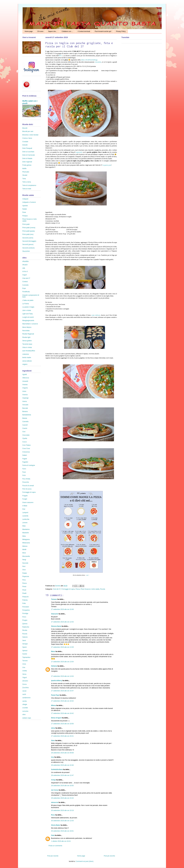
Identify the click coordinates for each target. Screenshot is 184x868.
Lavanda (25, 516)
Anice (24, 391)
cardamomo (26, 698)
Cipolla (25, 438)
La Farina (26, 304)
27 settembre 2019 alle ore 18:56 (62, 724)
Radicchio (26, 627)
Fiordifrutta (26, 292)
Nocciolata (26, 331)
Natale (25, 209)
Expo (24, 288)
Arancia (25, 395)
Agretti (25, 374)
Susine (25, 654)
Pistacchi (25, 597)
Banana (25, 411)
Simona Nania (56, 626)
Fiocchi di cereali (28, 486)
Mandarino (26, 529)
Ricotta (25, 630)
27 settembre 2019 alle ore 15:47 (62, 691)
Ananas (25, 385)
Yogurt (25, 678)
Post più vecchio (109, 856)
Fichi (24, 475)
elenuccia (55, 802)
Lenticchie (26, 519)
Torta (24, 179)
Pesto (24, 587)
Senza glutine (27, 341)
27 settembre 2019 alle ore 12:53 (62, 622)
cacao (24, 691)
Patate (25, 573)
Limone (25, 523)
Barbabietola (27, 415)
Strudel (25, 175)
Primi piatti (26, 224)
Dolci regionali (27, 162)
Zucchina (25, 688)
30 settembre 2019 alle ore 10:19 (62, 810)
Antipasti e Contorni (29, 202)
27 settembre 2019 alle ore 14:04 (62, 676)
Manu (53, 651)
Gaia (53, 835)
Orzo (24, 570)
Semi (24, 641)
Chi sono (40, 31)
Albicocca (26, 378)
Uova (24, 664)
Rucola (103, 589)
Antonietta (98, 62)
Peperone (26, 576)
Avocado (25, 405)
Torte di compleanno (29, 185)
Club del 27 (57, 589)
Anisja (53, 780)
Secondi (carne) (28, 238)
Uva (24, 667)
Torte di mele (27, 189)
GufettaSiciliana (57, 769)
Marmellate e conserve (30, 324)
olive (24, 715)
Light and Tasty (28, 314)
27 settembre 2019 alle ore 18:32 (62, 701)
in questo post (107, 165)
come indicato (96, 315)
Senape (25, 644)
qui (87, 575)
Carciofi (25, 425)
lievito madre (27, 358)
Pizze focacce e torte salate (90, 589)
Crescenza (26, 452)
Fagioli (25, 459)
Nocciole (25, 563)
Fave (24, 472)
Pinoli (24, 590)
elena (53, 728)
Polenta (25, 600)
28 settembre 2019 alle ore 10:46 (62, 765)
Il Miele (25, 506)
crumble (25, 708)
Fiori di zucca (27, 489)
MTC (61, 56)
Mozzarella (26, 556)
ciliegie (25, 704)
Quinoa (25, 624)
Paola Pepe (55, 695)
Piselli (24, 593)
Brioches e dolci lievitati (30, 135)
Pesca (78, 589)
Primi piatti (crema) (29, 228)
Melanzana (26, 543)
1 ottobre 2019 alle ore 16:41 (61, 841)
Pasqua (25, 216)
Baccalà (25, 408)
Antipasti (25, 199)
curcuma (25, 711)
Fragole (25, 496)
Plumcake (26, 172)
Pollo (24, 603)
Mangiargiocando (28, 321)
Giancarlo (55, 614)
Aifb (24, 268)
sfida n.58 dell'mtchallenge (89, 60)
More (24, 553)
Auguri (25, 275)
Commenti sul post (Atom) (85, 861)
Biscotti (25, 128)
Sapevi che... (52, 31)
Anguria (25, 388)
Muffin (24, 169)
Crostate (25, 142)
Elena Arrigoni (56, 718)
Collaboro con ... (67, 31)
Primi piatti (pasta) (29, 231)
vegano (25, 364)
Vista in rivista (27, 347)
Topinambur (26, 657)
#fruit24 (25, 265)
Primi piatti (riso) (28, 234)
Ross (53, 815)
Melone (25, 546)
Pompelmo (26, 610)
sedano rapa (27, 718)
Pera (24, 580)
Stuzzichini (26, 251)
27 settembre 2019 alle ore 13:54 (62, 662)
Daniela (58, 586)
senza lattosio (27, 361)
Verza (24, 674)
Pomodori (26, 607)
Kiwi (24, 509)
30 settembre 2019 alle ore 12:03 (62, 821)
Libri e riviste (27, 310)
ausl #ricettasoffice (29, 351)
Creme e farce (27, 138)
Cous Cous (26, 448)
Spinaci (25, 651)
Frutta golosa (27, 165)
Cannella (25, 422)
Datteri (25, 455)
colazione (26, 354)
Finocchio (26, 482)
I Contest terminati (84, 31)
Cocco (25, 442)
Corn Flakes (27, 445)
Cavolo (25, 428)
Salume (25, 637)
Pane (24, 212)
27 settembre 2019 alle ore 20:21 (62, 736)
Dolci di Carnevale (29, 155)
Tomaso (54, 599)
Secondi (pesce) (28, 244)
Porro (24, 617)
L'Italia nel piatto (28, 300)
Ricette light (26, 337)
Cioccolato (26, 435)
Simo (53, 741)
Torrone (25, 661)
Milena (53, 705)
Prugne (25, 620)
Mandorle (26, 533)
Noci (24, 566)
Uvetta (25, 671)
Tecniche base (27, 344)
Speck (24, 647)
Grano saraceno (28, 502)
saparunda (79, 152)
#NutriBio (25, 261)
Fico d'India (26, 479)
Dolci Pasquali (27, 148)
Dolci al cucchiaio (28, 152)
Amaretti (25, 381)
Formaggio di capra (68, 589)
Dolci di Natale (27, 158)
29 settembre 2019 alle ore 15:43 (62, 798)
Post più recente (53, 856)
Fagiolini (25, 462)
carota (24, 701)
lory (53, 757)
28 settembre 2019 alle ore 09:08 (62, 753)
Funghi (25, 499)
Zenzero (25, 681)
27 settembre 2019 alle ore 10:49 (62, 609)
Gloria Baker (56, 825)
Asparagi (25, 398)
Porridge (25, 613)
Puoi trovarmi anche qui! (103, 31)
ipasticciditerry (57, 681)
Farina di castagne (29, 465)
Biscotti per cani (28, 131)
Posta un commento (55, 846)
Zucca (24, 684)
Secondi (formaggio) (29, 241)
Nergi (24, 560)
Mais (24, 526)
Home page (29, 31)
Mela (24, 536)
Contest (25, 282)
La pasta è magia (28, 307)
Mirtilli (24, 550)
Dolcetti (25, 145)
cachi (24, 694)
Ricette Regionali (28, 334)
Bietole (25, 418)
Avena (25, 401)
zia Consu (55, 790)
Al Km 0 (25, 272)
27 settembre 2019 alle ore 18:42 (62, 713)
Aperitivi (25, 206)
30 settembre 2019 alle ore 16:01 (62, 831)
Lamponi (25, 513)
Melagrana (26, 539)
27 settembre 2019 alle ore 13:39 (62, 647)
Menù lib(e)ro (27, 327)
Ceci (24, 432)
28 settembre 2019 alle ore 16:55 (62, 786)
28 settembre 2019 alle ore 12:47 (62, 775)
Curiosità (25, 285)
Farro (24, 469)
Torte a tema (27, 182)
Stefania (54, 666)
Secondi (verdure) (28, 248)
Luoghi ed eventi (28, 317)
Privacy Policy (121, 31)
